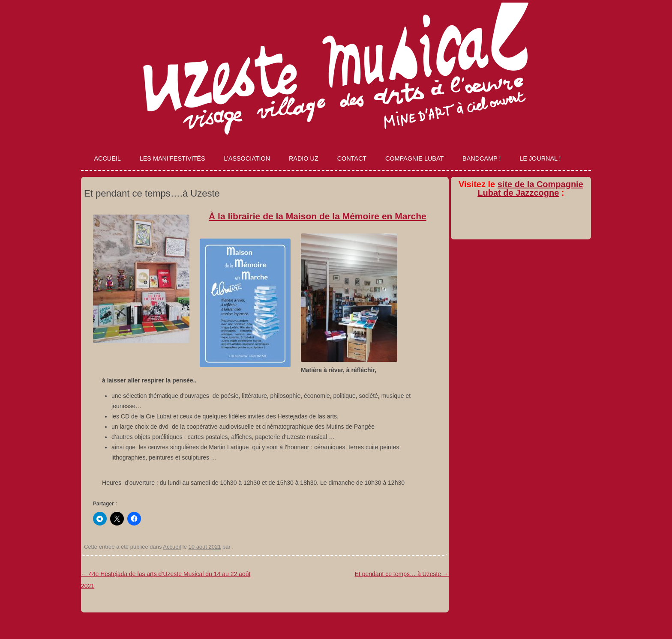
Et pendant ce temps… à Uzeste (402, 574)
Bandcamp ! (481, 158)
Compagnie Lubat (414, 158)
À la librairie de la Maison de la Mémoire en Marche (318, 216)
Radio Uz (304, 158)
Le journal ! (540, 158)
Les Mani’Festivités (172, 158)
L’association (247, 158)
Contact (352, 158)
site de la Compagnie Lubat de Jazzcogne (530, 188)
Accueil (107, 158)
